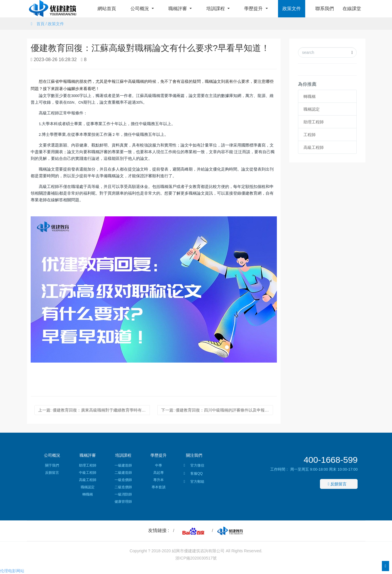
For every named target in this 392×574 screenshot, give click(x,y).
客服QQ (193, 474)
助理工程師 (314, 122)
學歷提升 (254, 9)
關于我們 (52, 465)
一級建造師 (123, 465)
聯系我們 (325, 9)
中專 (159, 465)
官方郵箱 (194, 482)
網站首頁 (107, 9)
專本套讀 (159, 487)
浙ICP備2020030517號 (196, 558)
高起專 (159, 473)
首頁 (41, 24)
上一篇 (94, 410)
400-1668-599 (331, 460)
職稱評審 (178, 9)
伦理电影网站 (12, 571)
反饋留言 (52, 473)
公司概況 (140, 9)
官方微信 (194, 466)
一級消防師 (123, 494)
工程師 (310, 135)
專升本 (159, 480)
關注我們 (194, 455)
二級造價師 (123, 487)
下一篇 (217, 410)
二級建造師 (123, 473)
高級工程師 (314, 147)
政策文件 (292, 9)
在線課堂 (352, 9)
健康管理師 (123, 502)
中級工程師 (88, 473)
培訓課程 (216, 9)
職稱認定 (312, 109)
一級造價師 (123, 480)
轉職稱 (310, 96)
